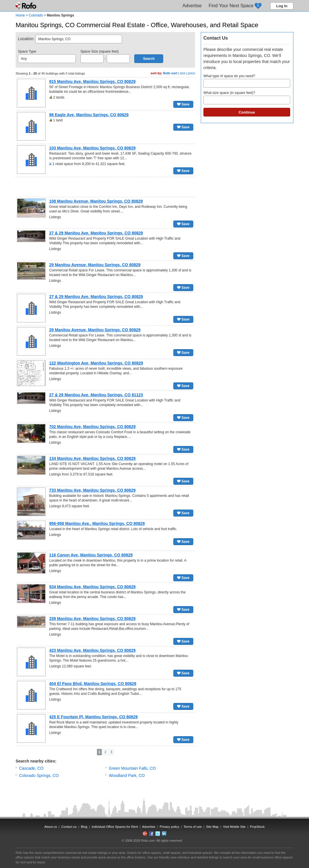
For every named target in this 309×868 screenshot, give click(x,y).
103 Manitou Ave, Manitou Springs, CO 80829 (92, 148)
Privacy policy (169, 827)
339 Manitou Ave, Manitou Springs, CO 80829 (92, 619)
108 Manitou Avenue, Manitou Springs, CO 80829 (96, 201)
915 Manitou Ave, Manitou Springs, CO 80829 (92, 82)
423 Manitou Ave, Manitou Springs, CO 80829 (92, 650)
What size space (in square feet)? (247, 98)
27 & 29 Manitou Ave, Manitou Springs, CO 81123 (96, 395)
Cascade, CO (31, 768)
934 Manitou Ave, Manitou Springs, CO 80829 (92, 587)
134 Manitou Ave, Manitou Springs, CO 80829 (92, 458)
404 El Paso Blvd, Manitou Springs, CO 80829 (93, 684)
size (183, 73)
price (192, 73)
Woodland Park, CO (127, 776)
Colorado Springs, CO (39, 776)
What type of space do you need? (247, 81)
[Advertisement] (105, 187)
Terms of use (193, 827)
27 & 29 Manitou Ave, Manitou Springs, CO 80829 (96, 233)
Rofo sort (170, 73)
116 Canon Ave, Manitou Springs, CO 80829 (91, 555)
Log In (282, 6)
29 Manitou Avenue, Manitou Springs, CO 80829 (95, 265)
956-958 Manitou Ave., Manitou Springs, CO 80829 (97, 523)
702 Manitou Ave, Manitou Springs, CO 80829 (92, 427)
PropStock (257, 827)
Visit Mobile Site (234, 827)
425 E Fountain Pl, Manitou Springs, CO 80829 (93, 717)
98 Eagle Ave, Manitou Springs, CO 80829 (89, 115)
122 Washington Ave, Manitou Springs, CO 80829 (96, 363)
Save (183, 104)
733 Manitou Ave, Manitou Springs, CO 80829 (92, 490)
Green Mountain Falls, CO (132, 768)
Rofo (26, 6)
